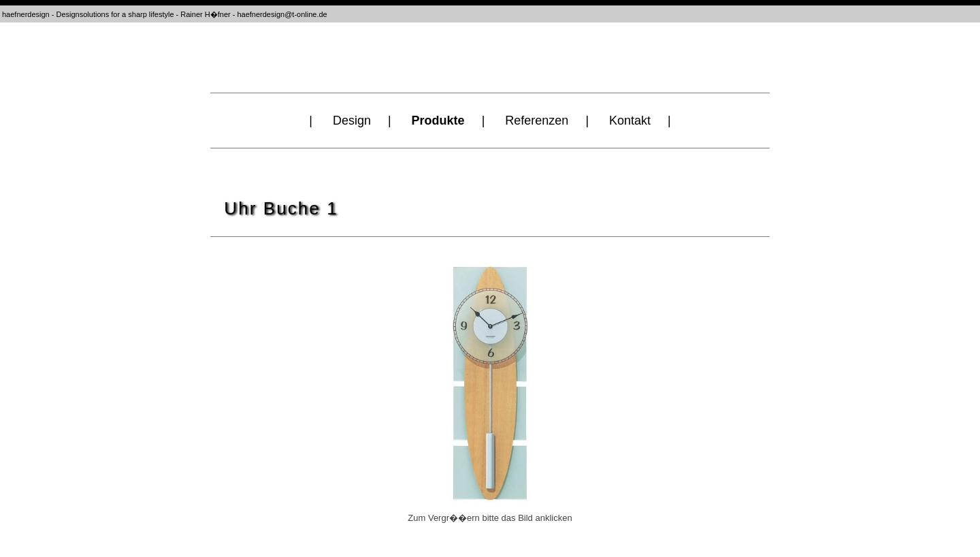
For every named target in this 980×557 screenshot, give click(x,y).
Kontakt (630, 121)
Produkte (438, 121)
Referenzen (537, 121)
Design (352, 121)
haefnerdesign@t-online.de (282, 14)
